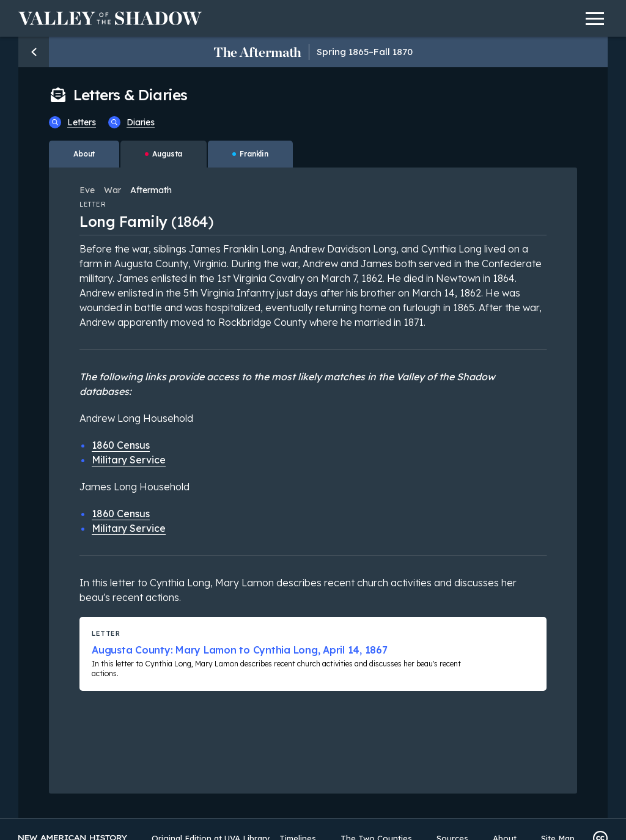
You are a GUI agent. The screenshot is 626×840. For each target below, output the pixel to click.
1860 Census (121, 445)
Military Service (129, 460)
